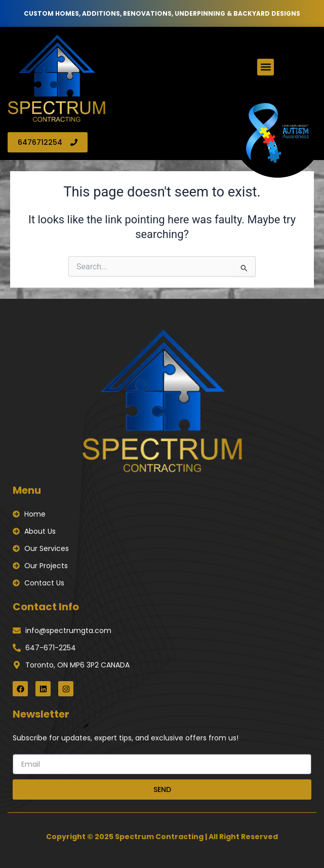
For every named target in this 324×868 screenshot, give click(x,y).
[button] (266, 67)
